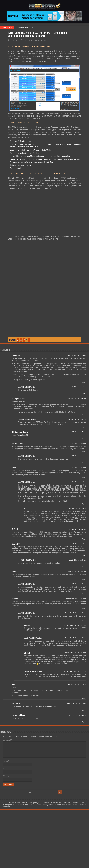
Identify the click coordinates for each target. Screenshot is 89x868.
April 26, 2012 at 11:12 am (77, 387)
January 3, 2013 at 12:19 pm (76, 684)
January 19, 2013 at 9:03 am (76, 703)
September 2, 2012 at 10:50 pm (75, 653)
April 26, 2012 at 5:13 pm (77, 482)
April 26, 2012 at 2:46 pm (77, 432)
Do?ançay (16, 703)
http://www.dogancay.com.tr (46, 706)
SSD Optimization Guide (24, 28)
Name (6, 761)
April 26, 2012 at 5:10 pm (77, 456)
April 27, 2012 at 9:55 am (77, 508)
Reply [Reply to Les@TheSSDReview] (83, 394)
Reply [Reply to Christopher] (83, 452)
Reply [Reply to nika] (83, 580)
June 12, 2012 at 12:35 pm (77, 572)
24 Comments (42, 40)
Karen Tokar (14, 40)
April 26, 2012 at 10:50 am (77, 355)
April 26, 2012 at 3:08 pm (77, 444)
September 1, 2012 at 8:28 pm (76, 613)
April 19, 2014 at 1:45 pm (77, 715)
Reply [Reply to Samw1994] (83, 556)
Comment (7, 740)
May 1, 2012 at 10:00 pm (78, 560)
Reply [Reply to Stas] (83, 478)
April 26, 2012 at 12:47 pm (77, 399)
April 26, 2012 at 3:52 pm (77, 468)
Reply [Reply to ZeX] (83, 698)
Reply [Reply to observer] (83, 383)
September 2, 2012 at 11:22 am (75, 625)
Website (6, 776)
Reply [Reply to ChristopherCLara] (83, 439)
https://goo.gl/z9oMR (21, 435)
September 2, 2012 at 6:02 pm (76, 638)
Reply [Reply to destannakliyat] (83, 722)
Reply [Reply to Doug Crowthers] (83, 415)
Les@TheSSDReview (27, 387)
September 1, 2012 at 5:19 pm (76, 599)
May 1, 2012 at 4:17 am (78, 544)
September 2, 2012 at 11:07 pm (75, 671)
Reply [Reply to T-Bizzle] (83, 539)
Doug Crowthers (19, 399)
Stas (14, 468)
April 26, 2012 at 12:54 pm (77, 419)
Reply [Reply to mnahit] (83, 609)
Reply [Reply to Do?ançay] (83, 710)
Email (6, 769)
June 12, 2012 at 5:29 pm (77, 584)
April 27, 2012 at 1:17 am (77, 529)
